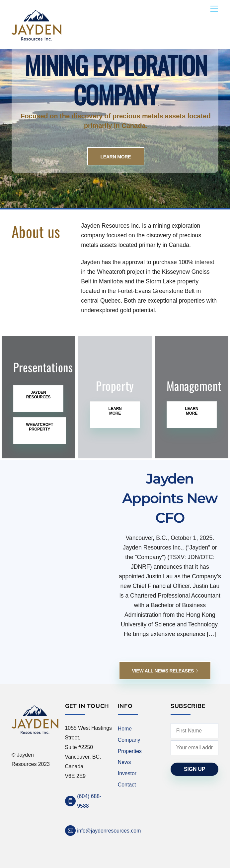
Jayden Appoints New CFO (170, 498)
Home (125, 729)
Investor (127, 773)
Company (129, 740)
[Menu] (214, 9)
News (124, 762)
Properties (130, 751)
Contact (127, 785)
